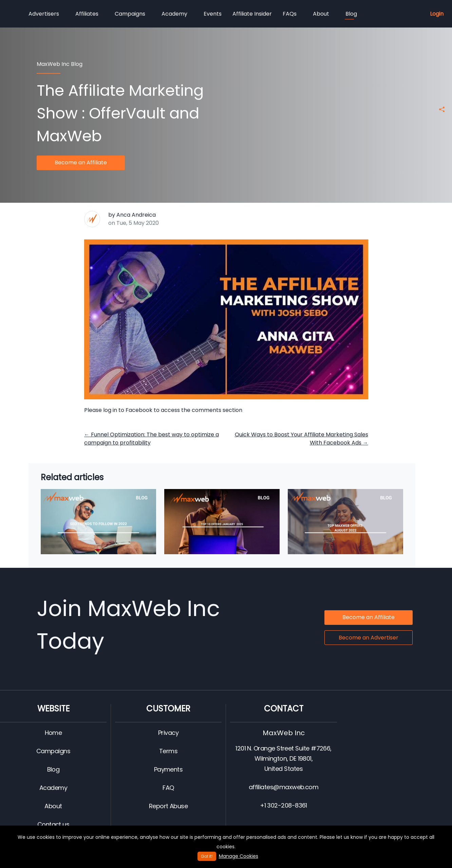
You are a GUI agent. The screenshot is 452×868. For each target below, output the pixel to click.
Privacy (168, 733)
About (321, 14)
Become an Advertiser (369, 638)
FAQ (168, 788)
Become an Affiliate (81, 162)
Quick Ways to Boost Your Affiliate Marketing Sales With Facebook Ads (302, 439)
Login (437, 14)
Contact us (53, 824)
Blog (351, 15)
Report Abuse (168, 806)
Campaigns (130, 14)
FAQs (290, 14)
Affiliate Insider (252, 14)
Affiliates (87, 14)
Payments (168, 769)
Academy (174, 14)
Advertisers (44, 14)
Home (53, 733)
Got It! (207, 856)
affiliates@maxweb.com (284, 787)
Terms (168, 751)
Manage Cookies (239, 856)
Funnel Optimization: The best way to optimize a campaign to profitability (152, 439)
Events (213, 14)
